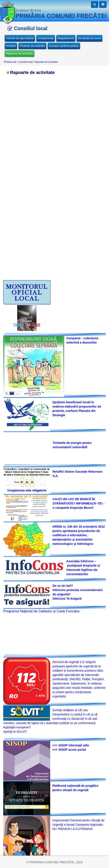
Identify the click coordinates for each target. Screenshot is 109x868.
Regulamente (66, 38)
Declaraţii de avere (89, 38)
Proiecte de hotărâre (32, 46)
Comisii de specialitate (20, 38)
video (34, 325)
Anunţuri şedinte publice (64, 46)
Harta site (11, 62)
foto (19, 325)
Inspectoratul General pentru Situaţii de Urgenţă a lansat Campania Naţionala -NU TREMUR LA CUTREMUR (78, 825)
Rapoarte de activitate (20, 53)
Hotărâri (11, 46)
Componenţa (45, 38)
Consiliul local (25, 62)
